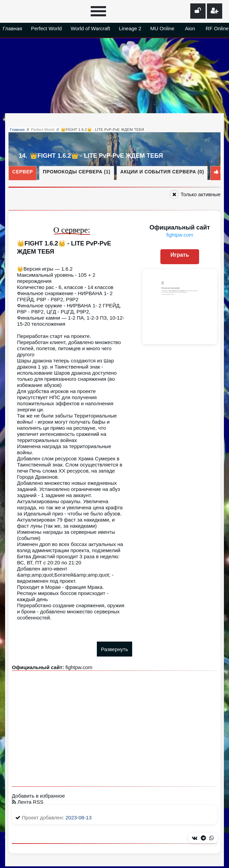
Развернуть (114, 649)
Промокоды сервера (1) (77, 172)
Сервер (23, 172)
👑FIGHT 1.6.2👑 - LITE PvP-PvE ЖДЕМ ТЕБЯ (102, 130)
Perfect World (46, 28)
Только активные (200, 194)
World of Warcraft (90, 28)
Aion (190, 28)
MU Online (162, 28)
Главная (12, 28)
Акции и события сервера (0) (162, 172)
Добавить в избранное (38, 796)
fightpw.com (180, 235)
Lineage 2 (130, 28)
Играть (180, 255)
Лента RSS (28, 802)
